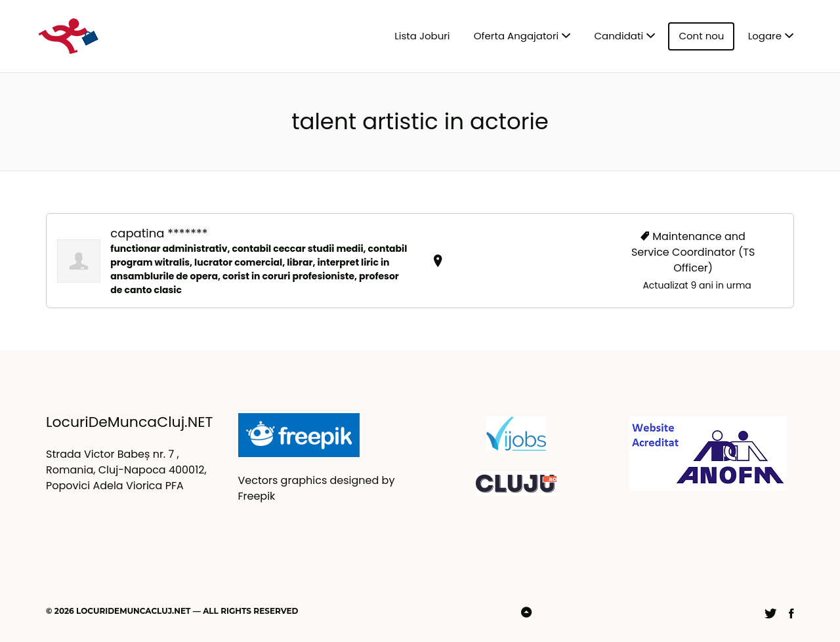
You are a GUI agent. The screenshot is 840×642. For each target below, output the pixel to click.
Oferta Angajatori (516, 36)
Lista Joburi (422, 36)
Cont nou (701, 36)
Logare (765, 36)
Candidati (619, 36)
